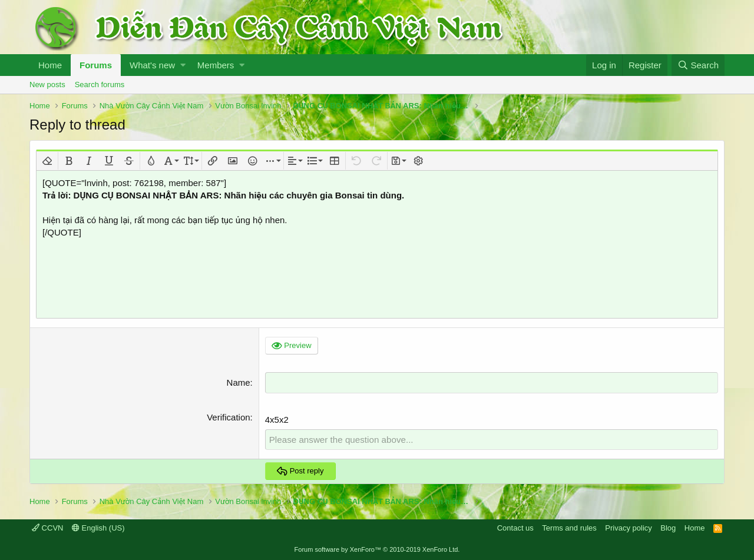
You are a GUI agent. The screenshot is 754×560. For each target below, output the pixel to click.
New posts (47, 85)
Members (216, 65)
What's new (152, 65)
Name (239, 382)
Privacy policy (628, 527)
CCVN (47, 527)
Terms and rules (569, 527)
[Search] (698, 65)
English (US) (98, 527)
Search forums (100, 85)
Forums (96, 65)
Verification (228, 417)
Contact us (515, 527)
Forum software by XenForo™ (377, 549)
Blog (668, 527)
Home (50, 65)
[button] (183, 65)
